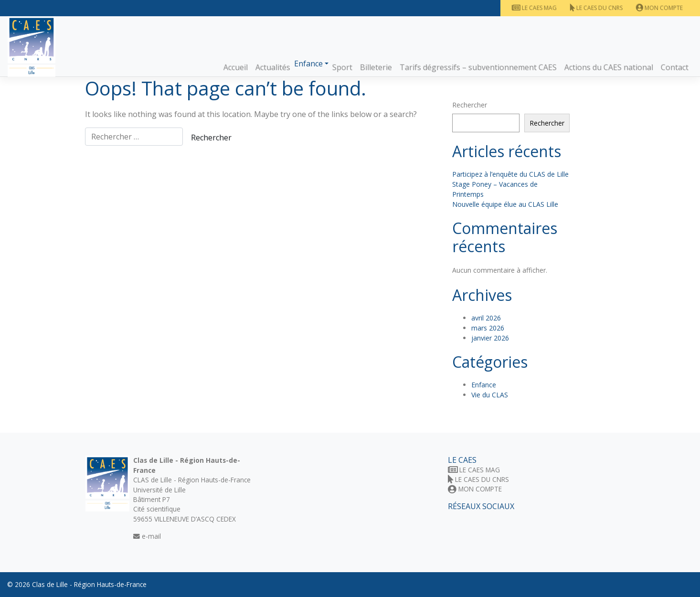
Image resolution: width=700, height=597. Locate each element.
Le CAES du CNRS (596, 8)
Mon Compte (659, 8)
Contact (675, 67)
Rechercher (470, 105)
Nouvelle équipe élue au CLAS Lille (505, 204)
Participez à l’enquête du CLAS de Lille (510, 174)
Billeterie (376, 67)
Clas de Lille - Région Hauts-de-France (89, 584)
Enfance (308, 64)
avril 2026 (486, 318)
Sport (342, 67)
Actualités (273, 67)
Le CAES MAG (534, 8)
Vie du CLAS (490, 395)
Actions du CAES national (609, 67)
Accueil (236, 67)
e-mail (147, 536)
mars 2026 (488, 328)
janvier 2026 (490, 338)
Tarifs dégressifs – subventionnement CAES (478, 67)
